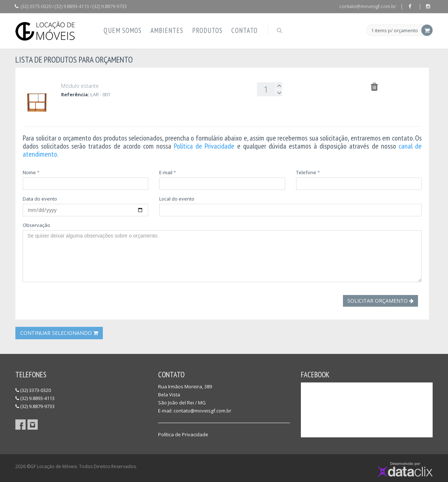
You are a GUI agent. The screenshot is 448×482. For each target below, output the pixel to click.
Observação (36, 225)
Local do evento (177, 199)
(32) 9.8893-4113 (35, 398)
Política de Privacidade (204, 146)
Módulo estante (80, 86)
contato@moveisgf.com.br (368, 6)
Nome (31, 172)
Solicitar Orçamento (380, 301)
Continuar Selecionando (59, 333)
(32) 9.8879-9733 (35, 406)
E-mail (168, 172)
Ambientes (167, 30)
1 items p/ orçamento (395, 31)
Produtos (207, 30)
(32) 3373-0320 (33, 390)
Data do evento (40, 199)
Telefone (308, 172)
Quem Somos (123, 30)
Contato (244, 30)
